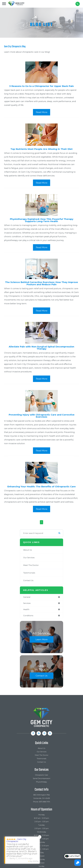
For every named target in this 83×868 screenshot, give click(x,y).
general (27, 597)
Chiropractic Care (41, 775)
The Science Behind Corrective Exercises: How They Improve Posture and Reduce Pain (41, 283)
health (26, 609)
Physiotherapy (41, 782)
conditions (28, 616)
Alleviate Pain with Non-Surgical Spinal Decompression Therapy (41, 348)
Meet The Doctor (31, 565)
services (27, 603)
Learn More (41, 639)
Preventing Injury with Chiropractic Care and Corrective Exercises (42, 416)
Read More (42, 112)
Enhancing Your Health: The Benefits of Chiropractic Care (41, 487)
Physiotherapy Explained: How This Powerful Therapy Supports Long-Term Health (42, 220)
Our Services (29, 558)
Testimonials (29, 573)
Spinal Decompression (42, 778)
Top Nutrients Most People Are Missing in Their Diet (41, 149)
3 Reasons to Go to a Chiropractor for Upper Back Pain (42, 86)
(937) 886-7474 (45, 802)
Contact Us (28, 580)
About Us (28, 550)
